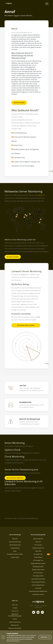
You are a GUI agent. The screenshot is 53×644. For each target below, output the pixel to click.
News (15, 551)
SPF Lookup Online (38, 576)
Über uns (15, 605)
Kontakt (15, 608)
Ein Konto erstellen (13, 257)
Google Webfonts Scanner (38, 563)
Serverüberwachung (15, 542)
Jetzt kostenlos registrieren (15, 478)
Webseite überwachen (15, 628)
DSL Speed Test (38, 554)
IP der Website (38, 557)
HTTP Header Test (38, 560)
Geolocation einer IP (38, 594)
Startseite (15, 539)
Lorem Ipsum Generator (38, 579)
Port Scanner (38, 545)
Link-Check (38, 588)
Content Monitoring (15, 622)
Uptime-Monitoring (15, 545)
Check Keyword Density (38, 582)
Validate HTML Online (38, 570)
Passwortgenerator (38, 567)
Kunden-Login (15, 557)
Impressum (15, 611)
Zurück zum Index (19, 103)
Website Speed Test (38, 548)
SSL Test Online (38, 573)
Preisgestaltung (15, 548)
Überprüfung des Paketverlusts (38, 591)
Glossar (15, 619)
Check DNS (38, 551)
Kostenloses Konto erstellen (26, 325)
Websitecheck (15, 625)
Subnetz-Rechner (38, 539)
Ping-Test (38, 542)
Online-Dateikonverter (38, 585)
